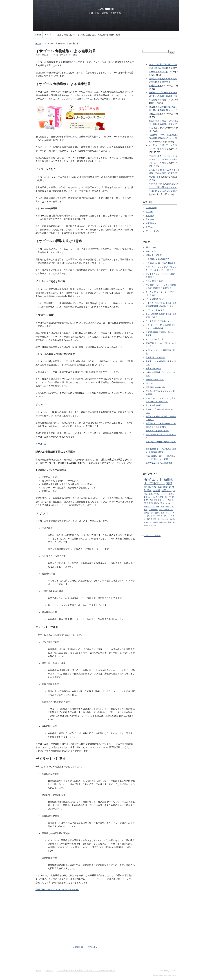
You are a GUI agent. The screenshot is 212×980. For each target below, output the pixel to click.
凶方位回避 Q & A (153, 369)
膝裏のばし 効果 (165, 522)
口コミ (171, 494)
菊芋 (152, 513)
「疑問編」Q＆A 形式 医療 (158, 259)
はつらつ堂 (158, 497)
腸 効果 (152, 487)
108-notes (106, 9)
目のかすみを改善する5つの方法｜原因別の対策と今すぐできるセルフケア (163, 124)
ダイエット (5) (152, 231)
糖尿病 (168, 480)
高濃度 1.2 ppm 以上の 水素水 (159, 463)
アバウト (49, 35)
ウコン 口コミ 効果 (154, 281)
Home (38, 35)
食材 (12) (150, 219)
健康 (75, 55)
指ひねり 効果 (163, 519)
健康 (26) (150, 216)
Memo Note (151, 251)
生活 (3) (149, 212)
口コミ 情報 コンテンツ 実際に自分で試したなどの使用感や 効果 (88, 35)
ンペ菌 (168, 503)
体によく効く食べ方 (155, 339)
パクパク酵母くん (166, 510)
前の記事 (79, 947)
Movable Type (170, 975)
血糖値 (156, 490)
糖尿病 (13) (151, 223)
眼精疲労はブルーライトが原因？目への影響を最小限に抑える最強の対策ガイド (163, 96)
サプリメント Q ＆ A (155, 310)
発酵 (163, 507)
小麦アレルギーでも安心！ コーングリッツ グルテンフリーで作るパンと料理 (163, 159)
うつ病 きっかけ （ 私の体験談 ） (161, 263)
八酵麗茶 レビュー (158, 500)
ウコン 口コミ (160, 494)
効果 (158, 507)
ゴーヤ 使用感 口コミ (155, 299)
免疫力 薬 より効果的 (155, 358)
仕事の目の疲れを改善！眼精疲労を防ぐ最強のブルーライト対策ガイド (163, 82)
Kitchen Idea (151, 247)
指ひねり (150, 383)
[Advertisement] (85, 916)
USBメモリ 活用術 (154, 255)
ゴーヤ (168, 497)
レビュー (148, 497)
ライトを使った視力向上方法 (159, 321)
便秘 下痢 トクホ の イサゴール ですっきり (57, 889)
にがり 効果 (160, 513)
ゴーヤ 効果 (153, 510)
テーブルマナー (154, 483)
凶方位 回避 (152, 519)
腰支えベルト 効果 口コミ (157, 431)
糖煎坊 (168, 507)
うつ (159, 525)
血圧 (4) (149, 227)
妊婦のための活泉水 (155, 380)
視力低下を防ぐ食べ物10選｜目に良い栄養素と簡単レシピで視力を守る (163, 110)
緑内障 (147, 513)
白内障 (155, 522)
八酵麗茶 (163, 487)
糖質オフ (167, 490)
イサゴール (41, 444)
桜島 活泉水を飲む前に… (157, 387)
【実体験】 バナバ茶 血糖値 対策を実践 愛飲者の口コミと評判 (164, 138)
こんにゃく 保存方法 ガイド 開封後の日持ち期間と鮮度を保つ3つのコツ (164, 173)
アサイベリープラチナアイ (157, 516)
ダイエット (153, 480)
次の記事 (91, 947)
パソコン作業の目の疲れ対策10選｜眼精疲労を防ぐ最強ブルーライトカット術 (163, 68)
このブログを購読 (152, 536)
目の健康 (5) (151, 208)
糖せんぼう (159, 503)
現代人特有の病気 (154, 405)
